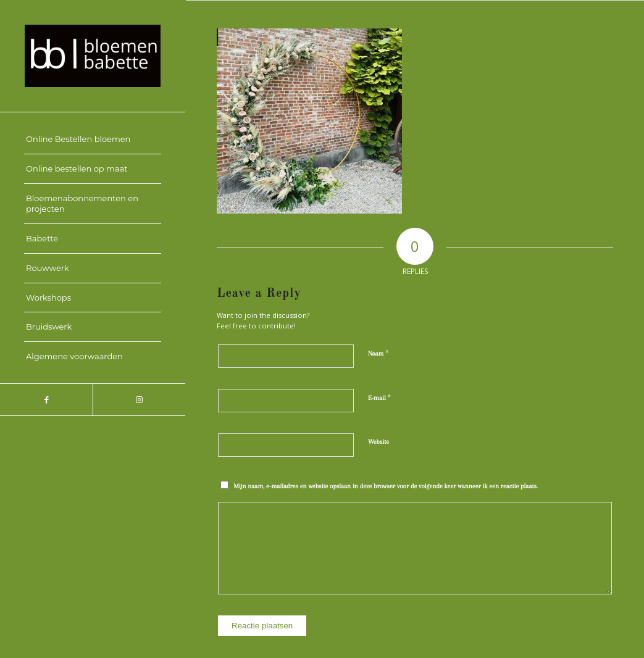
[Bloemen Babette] (93, 56)
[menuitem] (93, 140)
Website (378, 442)
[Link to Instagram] (139, 400)
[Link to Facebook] (46, 400)
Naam (378, 353)
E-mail (379, 398)
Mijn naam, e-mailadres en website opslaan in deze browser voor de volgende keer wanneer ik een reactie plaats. (386, 486)
